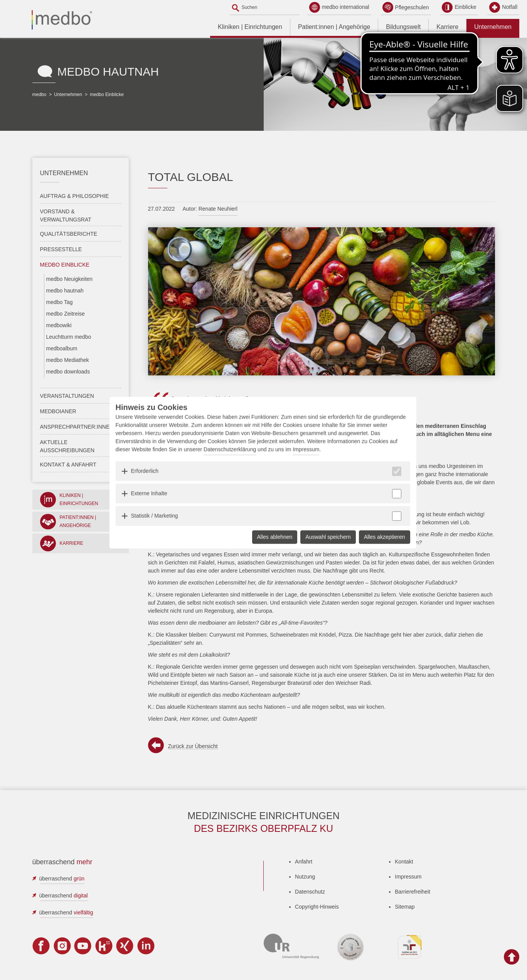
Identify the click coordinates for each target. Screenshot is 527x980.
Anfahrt (304, 862)
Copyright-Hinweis (317, 907)
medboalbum (62, 348)
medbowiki (59, 325)
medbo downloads (68, 372)
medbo (40, 95)
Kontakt (404, 862)
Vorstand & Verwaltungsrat (66, 215)
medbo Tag (60, 302)
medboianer (58, 411)
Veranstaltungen (67, 396)
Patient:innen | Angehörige (334, 27)
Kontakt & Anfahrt (68, 465)
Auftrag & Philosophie (75, 196)
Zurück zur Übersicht (193, 746)
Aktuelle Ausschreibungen (67, 446)
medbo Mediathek (68, 360)
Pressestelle (61, 249)
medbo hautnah (65, 291)
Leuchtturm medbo (69, 337)
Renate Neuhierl (218, 209)
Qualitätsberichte (69, 234)
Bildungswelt (403, 27)
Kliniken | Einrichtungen (250, 27)
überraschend (62, 879)
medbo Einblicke (107, 95)
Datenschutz (310, 892)
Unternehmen (493, 27)
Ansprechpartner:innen (77, 427)
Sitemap (405, 907)
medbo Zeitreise (66, 314)
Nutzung (305, 877)
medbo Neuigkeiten (70, 279)
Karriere (447, 27)
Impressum (408, 877)
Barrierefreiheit (413, 892)
